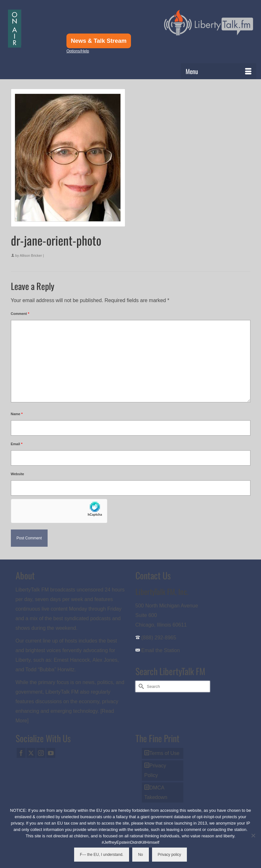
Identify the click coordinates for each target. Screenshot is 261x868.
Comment (20, 314)
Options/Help (78, 51)
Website (18, 474)
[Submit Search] (140, 686)
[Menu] (219, 71)
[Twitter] (31, 753)
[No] (253, 835)
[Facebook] (21, 753)
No (140, 855)
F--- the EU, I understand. (102, 855)
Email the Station (161, 650)
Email (17, 444)
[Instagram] (41, 753)
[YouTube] (51, 753)
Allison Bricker (31, 255)
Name (17, 414)
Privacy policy (169, 855)
